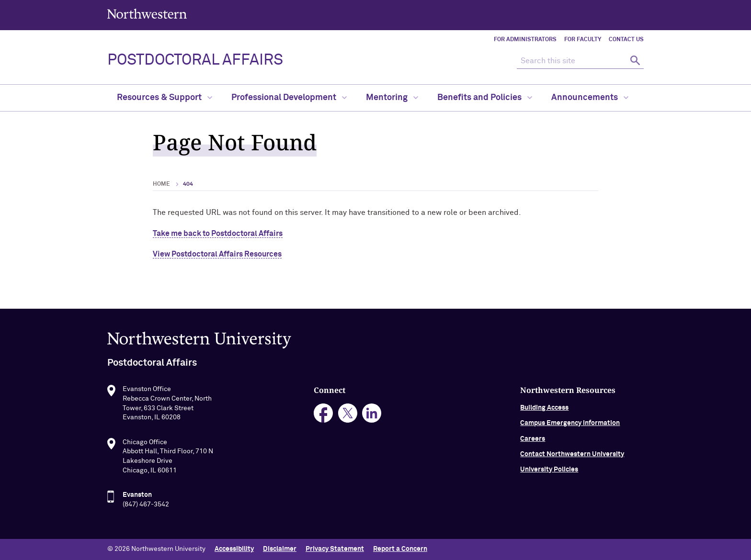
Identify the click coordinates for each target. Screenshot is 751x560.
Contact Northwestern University (572, 464)
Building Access (544, 418)
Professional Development (289, 98)
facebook (324, 423)
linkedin (372, 423)
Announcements (590, 98)
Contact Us (626, 40)
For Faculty (583, 40)
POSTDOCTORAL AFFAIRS (195, 60)
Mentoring (392, 98)
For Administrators (525, 40)
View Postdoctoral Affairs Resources (217, 254)
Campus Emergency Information (570, 434)
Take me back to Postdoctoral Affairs (218, 234)
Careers (533, 449)
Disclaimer (280, 549)
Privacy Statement (335, 549)
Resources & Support (165, 98)
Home (161, 184)
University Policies (549, 480)
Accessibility (234, 549)
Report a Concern (400, 549)
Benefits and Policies (485, 98)
